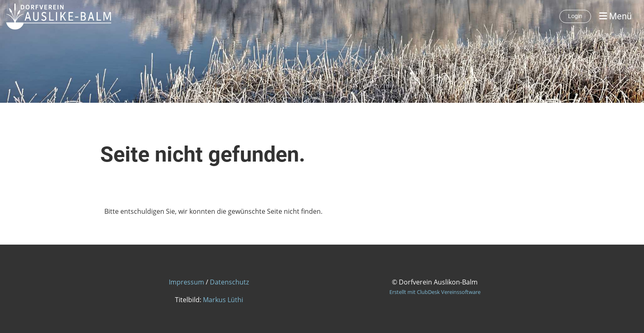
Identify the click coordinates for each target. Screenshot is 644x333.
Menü (615, 16)
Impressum (186, 282)
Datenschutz (229, 282)
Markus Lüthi (223, 300)
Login (575, 16)
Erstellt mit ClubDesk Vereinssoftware (435, 292)
